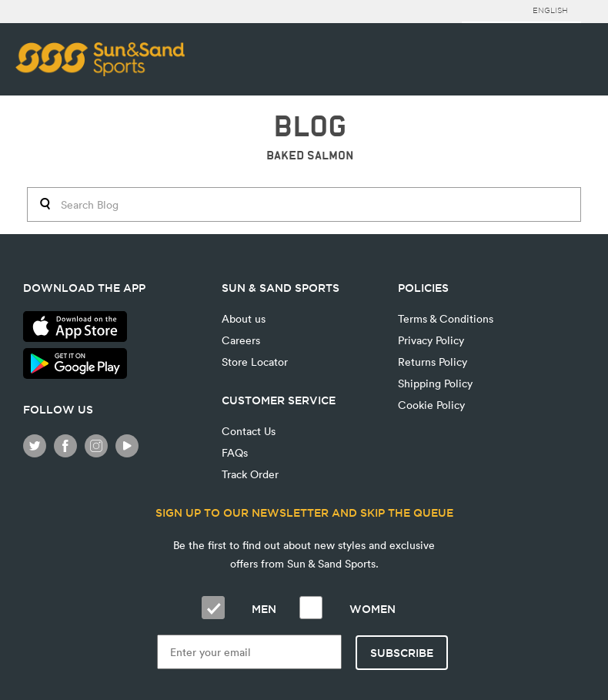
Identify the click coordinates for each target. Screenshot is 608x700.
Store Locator (255, 362)
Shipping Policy (435, 383)
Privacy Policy (431, 340)
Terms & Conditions (446, 318)
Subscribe (402, 653)
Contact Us (249, 431)
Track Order (250, 474)
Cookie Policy (431, 405)
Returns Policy (433, 362)
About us (244, 318)
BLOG (310, 127)
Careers (241, 340)
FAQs (235, 452)
